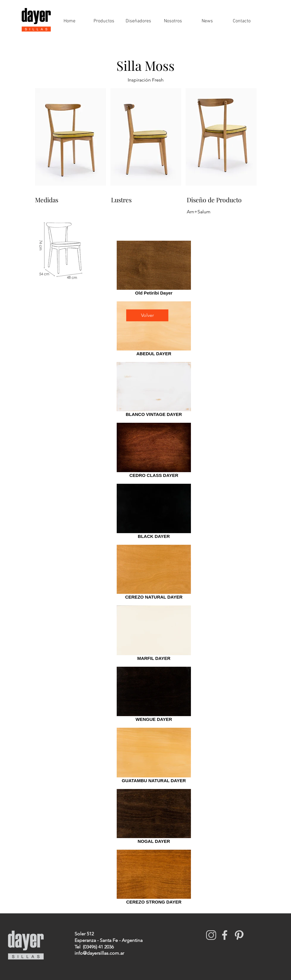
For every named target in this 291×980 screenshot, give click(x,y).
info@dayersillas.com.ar (99, 953)
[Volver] (147, 315)
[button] (71, 137)
